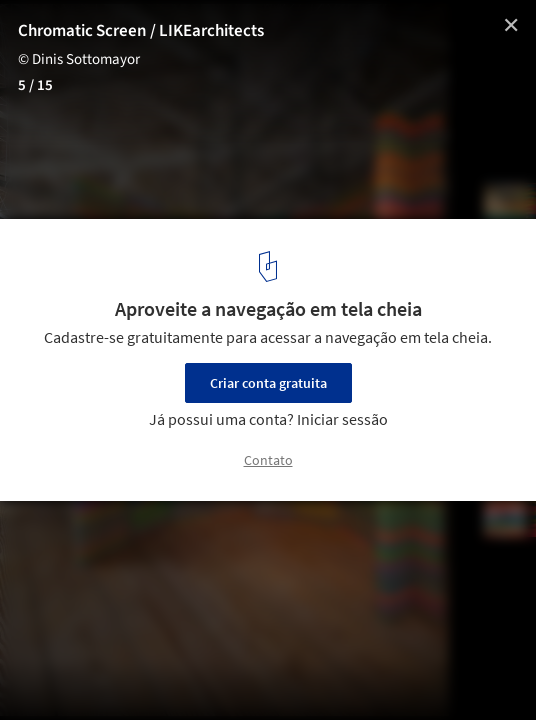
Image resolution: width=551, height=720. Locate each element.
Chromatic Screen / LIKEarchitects (141, 31)
